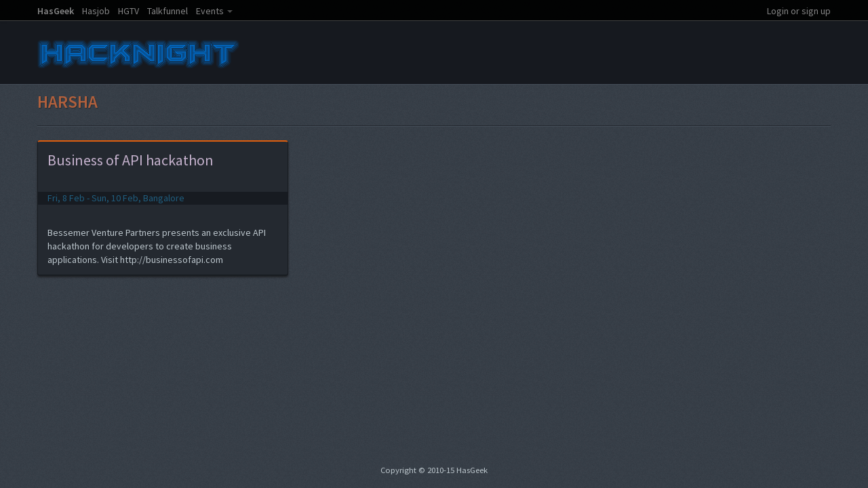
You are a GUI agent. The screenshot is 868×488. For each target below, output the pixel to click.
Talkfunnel (167, 11)
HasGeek (56, 11)
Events (210, 11)
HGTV (129, 11)
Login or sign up (799, 11)
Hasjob (96, 11)
